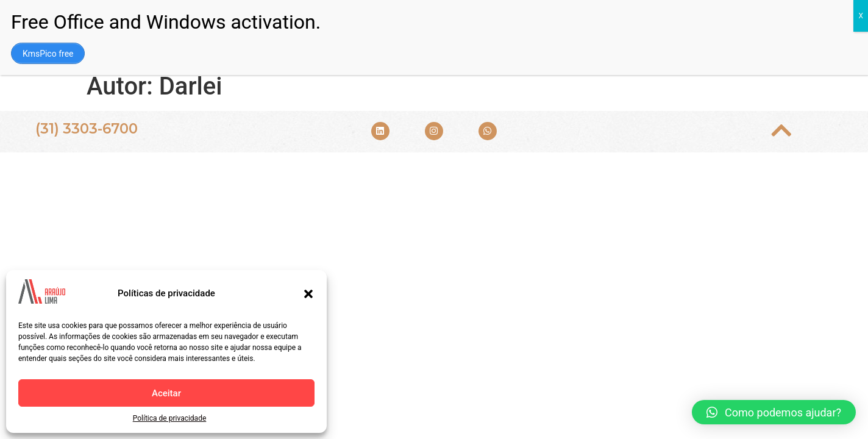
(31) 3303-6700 (87, 129)
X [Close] (861, 16)
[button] (308, 294)
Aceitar (166, 393)
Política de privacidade (170, 418)
